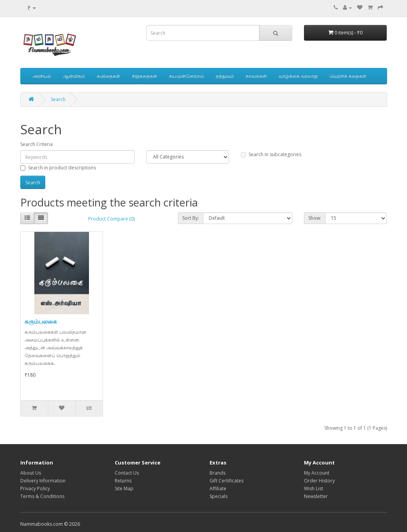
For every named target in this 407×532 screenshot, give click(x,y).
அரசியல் (42, 76)
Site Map (124, 488)
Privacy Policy (35, 488)
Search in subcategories (271, 154)
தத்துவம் (225, 76)
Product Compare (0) (111, 219)
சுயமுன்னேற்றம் (187, 76)
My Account (317, 473)
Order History (319, 481)
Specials (219, 496)
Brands (218, 473)
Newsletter (316, 496)
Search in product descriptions (58, 168)
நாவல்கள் (256, 76)
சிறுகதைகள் (145, 76)
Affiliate (218, 488)
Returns (123, 481)
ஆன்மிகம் (74, 76)
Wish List (314, 488)
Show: (315, 218)
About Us (31, 473)
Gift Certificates (227, 481)
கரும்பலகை (41, 321)
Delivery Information (43, 481)
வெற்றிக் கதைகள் (348, 76)
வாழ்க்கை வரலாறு (298, 76)
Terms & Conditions (42, 496)
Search (58, 99)
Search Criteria (36, 144)
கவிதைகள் (108, 76)
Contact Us (127, 473)
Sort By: (191, 218)
